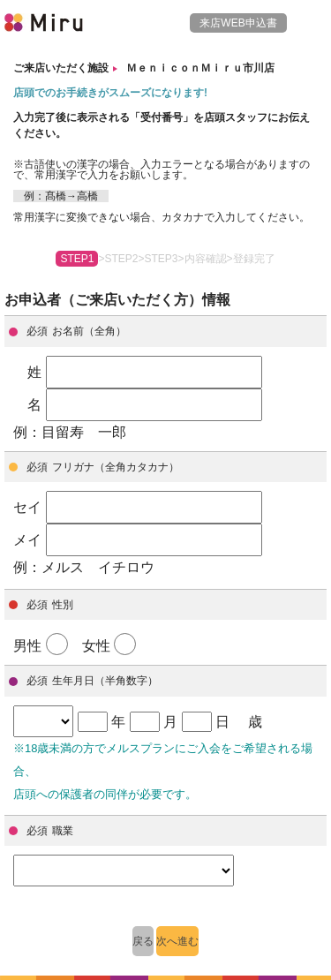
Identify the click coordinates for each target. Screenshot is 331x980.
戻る (143, 941)
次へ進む (177, 941)
